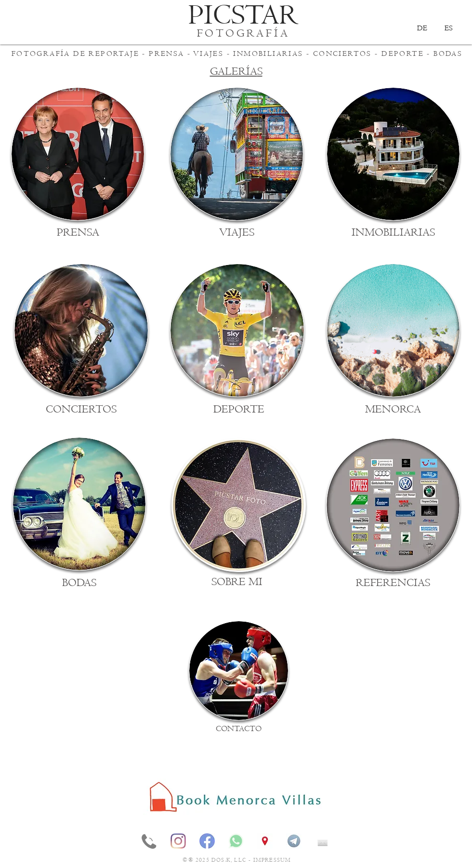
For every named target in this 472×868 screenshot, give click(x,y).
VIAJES (209, 53)
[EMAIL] (323, 841)
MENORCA (393, 409)
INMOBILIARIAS (268, 53)
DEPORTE (403, 53)
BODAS (448, 53)
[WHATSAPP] (236, 841)
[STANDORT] (265, 841)
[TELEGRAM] (294, 841)
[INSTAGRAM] (178, 841)
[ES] (448, 28)
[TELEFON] (149, 841)
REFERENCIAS (393, 583)
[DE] (422, 28)
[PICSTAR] (243, 15)
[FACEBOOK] (207, 841)
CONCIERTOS (342, 53)
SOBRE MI (237, 582)
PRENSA (166, 53)
